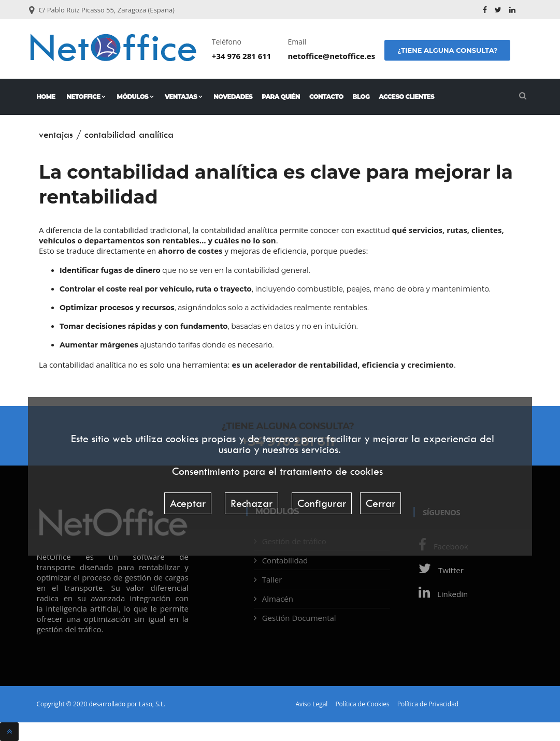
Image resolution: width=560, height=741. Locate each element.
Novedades (233, 97)
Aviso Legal (312, 704)
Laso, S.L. (152, 704)
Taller (272, 579)
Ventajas (183, 97)
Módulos (135, 97)
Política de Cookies (362, 704)
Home (46, 97)
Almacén (278, 599)
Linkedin (441, 594)
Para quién (281, 97)
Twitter (439, 570)
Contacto (326, 97)
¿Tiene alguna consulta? (447, 50)
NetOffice (86, 97)
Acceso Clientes (406, 97)
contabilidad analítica (129, 134)
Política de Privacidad (428, 704)
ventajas (56, 134)
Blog (361, 97)
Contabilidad (285, 560)
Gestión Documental (299, 618)
